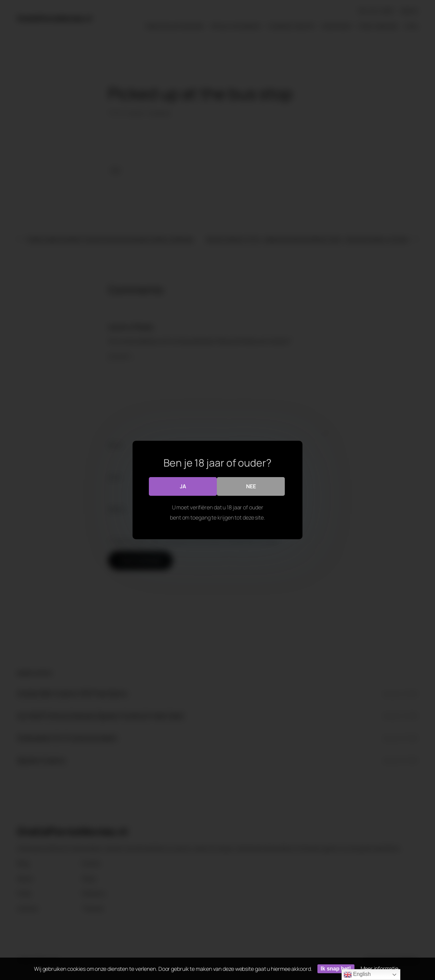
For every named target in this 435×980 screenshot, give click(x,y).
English (357, 975)
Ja (183, 486)
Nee (251, 486)
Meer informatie (380, 968)
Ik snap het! (336, 969)
